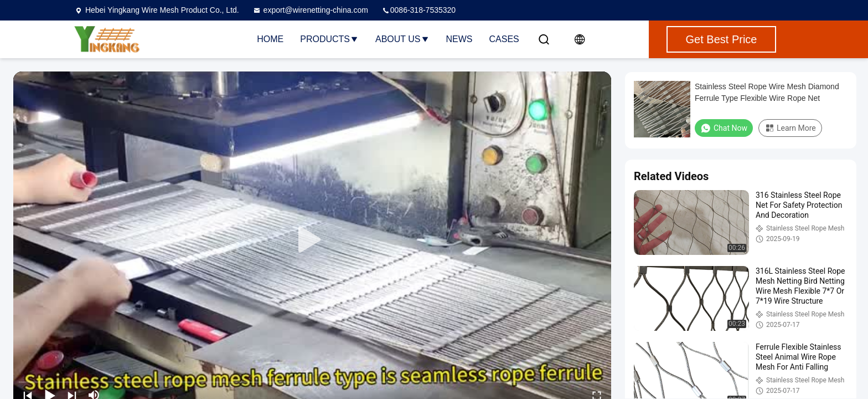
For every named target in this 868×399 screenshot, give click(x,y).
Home (270, 39)
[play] (312, 240)
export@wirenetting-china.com (310, 10)
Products (329, 39)
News (459, 39)
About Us (402, 39)
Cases (504, 39)
